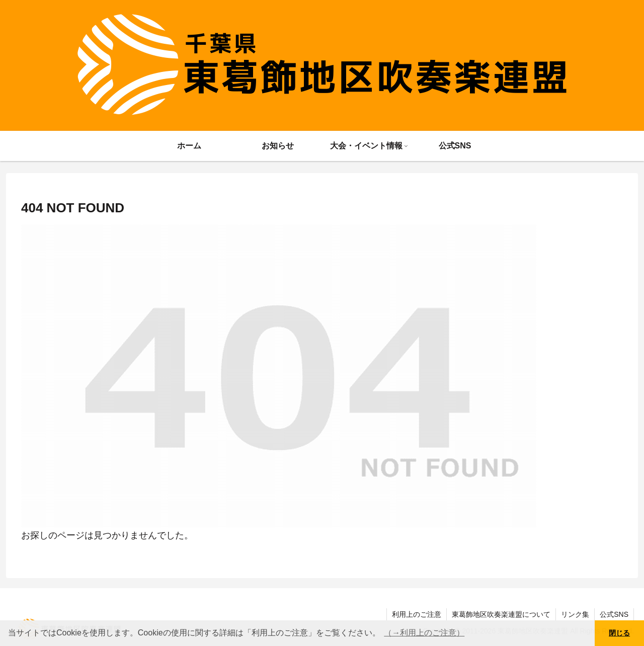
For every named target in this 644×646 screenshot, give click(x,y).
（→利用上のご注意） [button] (424, 633)
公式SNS (614, 614)
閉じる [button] (619, 633)
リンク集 (575, 614)
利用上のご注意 (417, 614)
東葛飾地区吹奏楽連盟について (501, 614)
